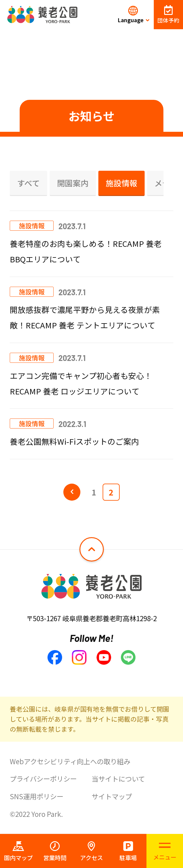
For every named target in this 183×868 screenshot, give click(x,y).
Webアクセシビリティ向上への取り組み (70, 761)
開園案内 (73, 183)
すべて (28, 183)
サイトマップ (112, 796)
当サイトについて (118, 779)
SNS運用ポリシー (37, 796)
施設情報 (121, 183)
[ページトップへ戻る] (91, 549)
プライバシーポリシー (43, 779)
